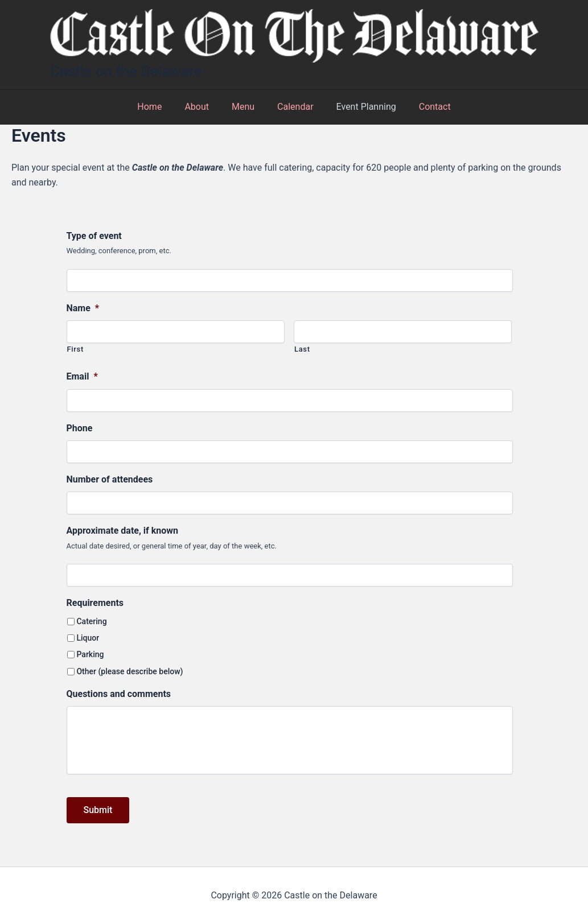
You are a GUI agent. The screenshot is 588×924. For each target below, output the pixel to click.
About (203, 107)
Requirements (95, 603)
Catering (91, 621)
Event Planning (359, 107)
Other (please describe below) (129, 671)
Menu (245, 107)
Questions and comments (119, 694)
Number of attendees (110, 479)
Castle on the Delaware (126, 71)
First (75, 349)
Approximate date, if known (123, 531)
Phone (80, 428)
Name (83, 308)
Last (302, 349)
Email (82, 376)
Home (161, 107)
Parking (90, 654)
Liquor (88, 638)
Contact (423, 107)
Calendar (293, 107)
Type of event (94, 236)
